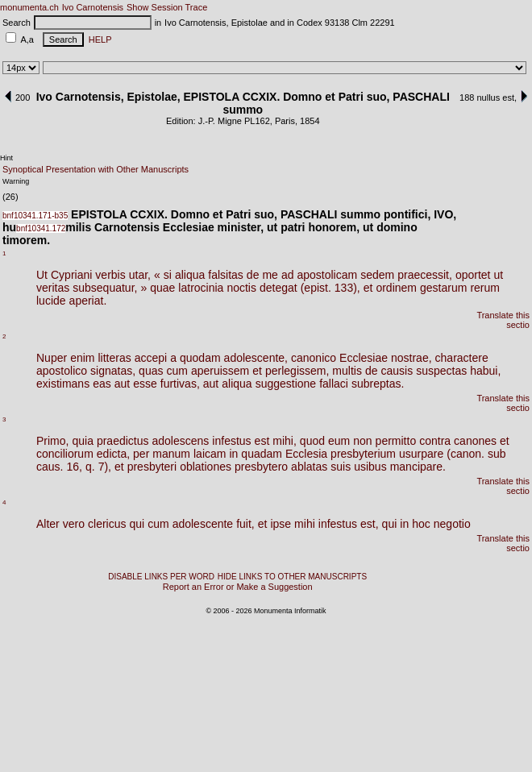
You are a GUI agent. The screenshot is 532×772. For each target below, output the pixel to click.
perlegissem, (297, 371)
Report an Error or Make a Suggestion (238, 587)
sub (497, 454)
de (253, 275)
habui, (485, 371)
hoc (421, 524)
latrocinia (201, 288)
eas (102, 384)
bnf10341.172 (41, 228)
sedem (377, 275)
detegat (278, 288)
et (368, 288)
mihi (305, 524)
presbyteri (152, 467)
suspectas (441, 371)
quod (312, 441)
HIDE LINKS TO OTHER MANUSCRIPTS (292, 577)
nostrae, (411, 358)
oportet (473, 275)
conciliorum (65, 454)
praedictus (123, 441)
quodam (200, 358)
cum (177, 371)
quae (162, 288)
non (362, 441)
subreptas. (378, 384)
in (233, 454)
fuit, (245, 524)
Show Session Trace (167, 7)
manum (171, 454)
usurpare (421, 454)
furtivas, (180, 384)
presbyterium (363, 454)
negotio (452, 524)
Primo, (52, 441)
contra (435, 441)
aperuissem (220, 371)
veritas (53, 288)
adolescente (203, 524)
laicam (210, 454)
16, (74, 467)
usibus (370, 467)
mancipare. (418, 467)
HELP (98, 39)
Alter (48, 524)
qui (137, 524)
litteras (115, 358)
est (262, 441)
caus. (50, 467)
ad (288, 275)
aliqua (190, 275)
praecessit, (425, 275)
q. (90, 467)
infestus (231, 441)
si (168, 275)
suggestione (286, 384)
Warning (16, 181)
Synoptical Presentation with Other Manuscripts (96, 169)
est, (370, 524)
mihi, (285, 441)
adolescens (181, 441)
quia (82, 441)
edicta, (113, 454)
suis (341, 467)
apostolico (62, 371)
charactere (462, 358)
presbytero (261, 467)
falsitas (226, 275)
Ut (42, 275)
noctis (241, 288)
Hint (6, 158)
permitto (396, 441)
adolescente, (256, 358)
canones (475, 441)
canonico (314, 358)
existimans (63, 384)
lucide (51, 301)
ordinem (396, 288)
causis (397, 371)
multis (347, 371)
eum (339, 441)
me (270, 275)
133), (347, 288)
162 (262, 121)
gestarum (443, 288)
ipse (281, 524)
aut (122, 384)
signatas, (113, 371)
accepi (151, 358)
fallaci (334, 384)
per (141, 454)
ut (498, 275)
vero (74, 524)
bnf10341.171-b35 (35, 216)
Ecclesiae (364, 358)
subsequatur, (105, 288)
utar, (140, 275)
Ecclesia (306, 454)
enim (82, 358)
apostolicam (327, 275)
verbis (110, 275)
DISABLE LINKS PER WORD (161, 577)
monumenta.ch (29, 7)
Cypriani (71, 275)
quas (151, 371)
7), (105, 467)
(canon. (465, 454)
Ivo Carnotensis (93, 7)
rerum (485, 288)
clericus (107, 524)
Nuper (52, 358)
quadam (262, 454)
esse (145, 384)
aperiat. (88, 301)
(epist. (316, 288)
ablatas (309, 467)
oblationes (206, 467)
